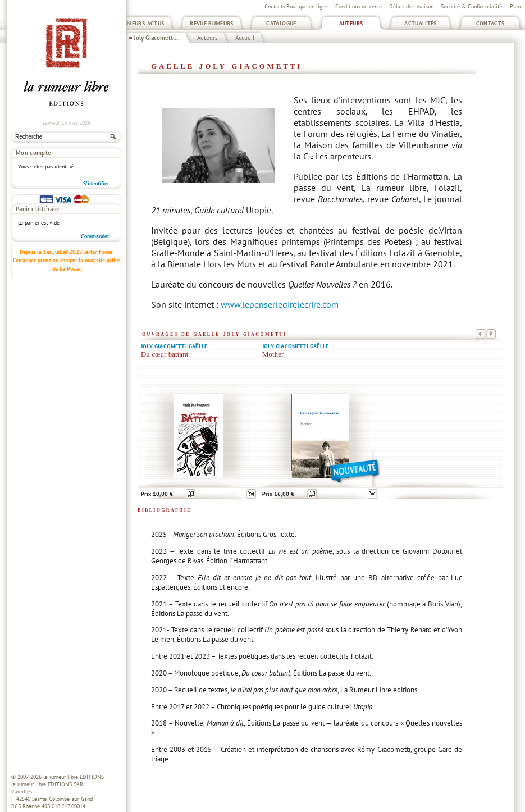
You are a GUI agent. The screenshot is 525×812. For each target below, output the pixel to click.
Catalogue (281, 23)
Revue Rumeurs (212, 23)
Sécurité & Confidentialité (471, 6)
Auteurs (351, 23)
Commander (95, 194)
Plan (515, 6)
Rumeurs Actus (142, 23)
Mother (273, 354)
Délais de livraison (411, 6)
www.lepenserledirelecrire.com (280, 304)
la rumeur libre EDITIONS (74, 777)
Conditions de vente (359, 6)
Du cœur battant (165, 354)
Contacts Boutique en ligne (296, 6)
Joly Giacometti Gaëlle (174, 346)
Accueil (245, 38)
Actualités (421, 23)
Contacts (490, 23)
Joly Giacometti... (157, 38)
